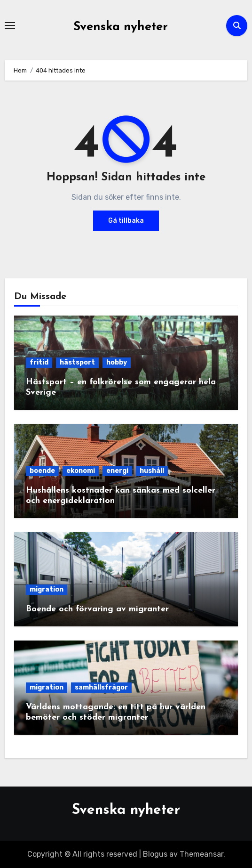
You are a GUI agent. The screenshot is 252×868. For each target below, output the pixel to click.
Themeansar (201, 854)
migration (47, 589)
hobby (117, 362)
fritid (39, 362)
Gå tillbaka (126, 221)
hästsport (77, 362)
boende (42, 471)
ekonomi (81, 471)
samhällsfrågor (101, 687)
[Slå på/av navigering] (10, 25)
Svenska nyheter (121, 27)
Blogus (155, 854)
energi (117, 471)
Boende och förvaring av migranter (97, 609)
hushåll (152, 471)
